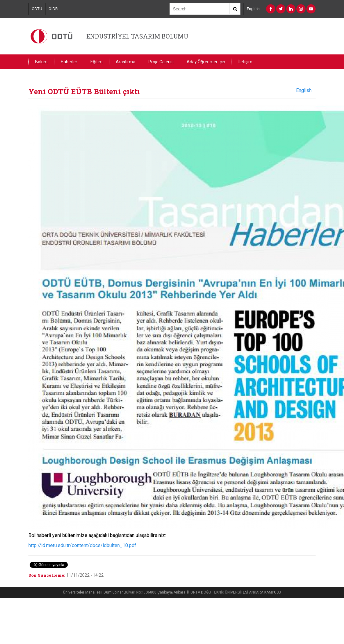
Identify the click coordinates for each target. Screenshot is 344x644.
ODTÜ (37, 9)
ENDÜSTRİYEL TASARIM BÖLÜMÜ (137, 36)
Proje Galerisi (161, 62)
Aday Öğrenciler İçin (206, 62)
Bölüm (41, 62)
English (253, 9)
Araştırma (126, 62)
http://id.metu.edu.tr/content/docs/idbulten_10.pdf (82, 545)
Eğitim (97, 62)
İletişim (245, 62)
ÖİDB (53, 9)
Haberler (69, 62)
